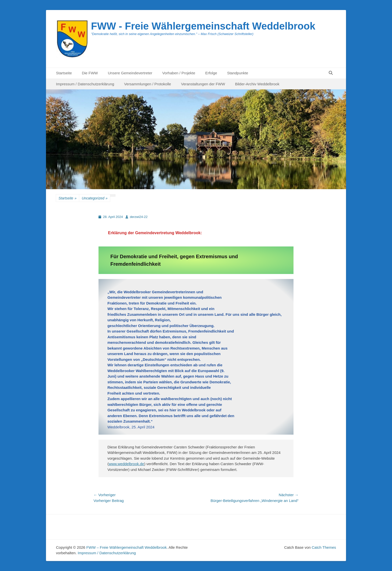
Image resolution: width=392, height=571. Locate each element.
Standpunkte (237, 73)
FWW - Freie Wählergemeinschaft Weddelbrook (203, 26)
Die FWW (90, 73)
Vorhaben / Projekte (179, 73)
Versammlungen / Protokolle (148, 84)
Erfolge (211, 73)
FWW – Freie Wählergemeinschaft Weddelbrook (126, 547)
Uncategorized (95, 198)
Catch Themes (324, 547)
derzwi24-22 (139, 217)
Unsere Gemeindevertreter (130, 73)
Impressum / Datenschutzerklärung (85, 84)
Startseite (64, 73)
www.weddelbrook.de (126, 464)
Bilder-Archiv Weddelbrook (257, 84)
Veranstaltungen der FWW (203, 84)
